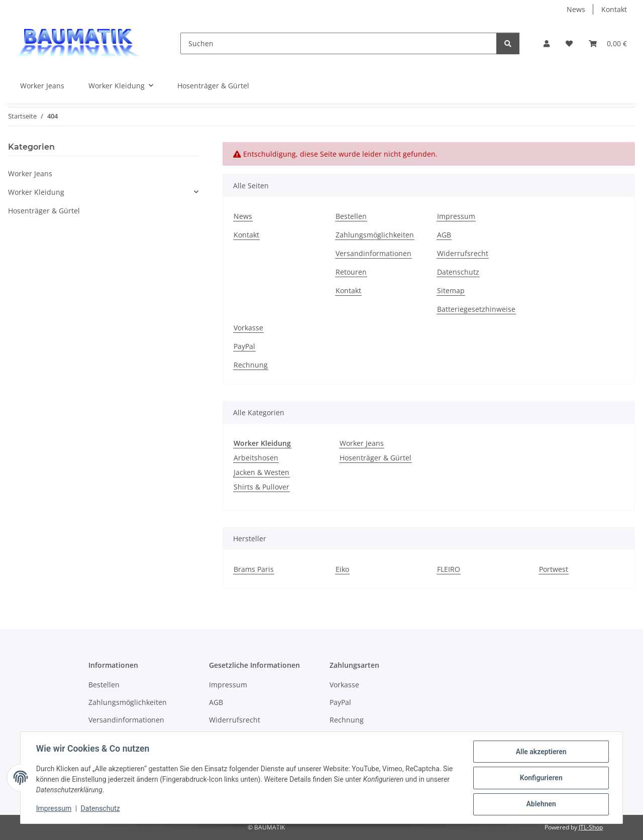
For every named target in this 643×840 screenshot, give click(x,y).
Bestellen (351, 216)
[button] (547, 43)
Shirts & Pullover (261, 487)
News (576, 9)
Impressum (54, 809)
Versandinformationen (373, 253)
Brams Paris (254, 569)
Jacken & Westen (261, 472)
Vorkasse (248, 328)
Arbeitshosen (256, 458)
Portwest (554, 569)
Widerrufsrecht (463, 253)
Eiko (342, 569)
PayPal (244, 346)
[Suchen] (339, 43)
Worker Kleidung (36, 192)
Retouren (351, 272)
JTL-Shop (591, 827)
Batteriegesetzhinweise (476, 309)
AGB (444, 235)
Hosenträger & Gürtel (376, 458)
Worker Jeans (362, 443)
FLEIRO (449, 569)
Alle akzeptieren (540, 752)
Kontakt (614, 9)
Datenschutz (101, 809)
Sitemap (451, 290)
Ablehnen (540, 804)
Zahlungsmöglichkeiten (375, 235)
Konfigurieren (540, 778)
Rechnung (251, 365)
